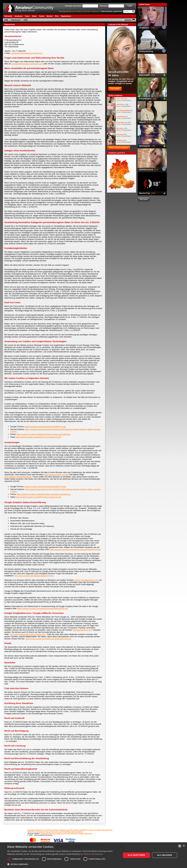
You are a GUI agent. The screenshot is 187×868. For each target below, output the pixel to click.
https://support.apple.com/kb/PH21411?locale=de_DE (38, 437)
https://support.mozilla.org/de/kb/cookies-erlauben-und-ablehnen (44, 434)
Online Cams (144, 5)
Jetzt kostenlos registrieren (112, 11)
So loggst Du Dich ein (54, 832)
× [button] (184, 846)
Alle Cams (144, 199)
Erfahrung (42, 832)
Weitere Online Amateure (119, 148)
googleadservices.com (83, 630)
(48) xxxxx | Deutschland (119, 106)
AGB (6, 20)
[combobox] (180, 846)
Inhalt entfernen (72, 833)
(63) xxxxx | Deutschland (120, 112)
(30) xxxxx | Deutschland (119, 136)
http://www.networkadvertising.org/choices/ (28, 634)
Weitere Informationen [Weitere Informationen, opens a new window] (93, 854)
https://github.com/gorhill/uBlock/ (18, 477)
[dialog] (93, 855)
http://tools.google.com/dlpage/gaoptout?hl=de (34, 576)
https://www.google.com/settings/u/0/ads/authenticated (49, 639)
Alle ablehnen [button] (165, 855)
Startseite (31, 830)
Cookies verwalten (95, 830)
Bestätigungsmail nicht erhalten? (71, 11)
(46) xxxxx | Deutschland (119, 142)
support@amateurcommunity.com (53, 833)
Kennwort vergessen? (92, 11)
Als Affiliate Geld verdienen (73, 832)
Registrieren (40, 830)
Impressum (16, 20)
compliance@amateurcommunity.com (27, 53)
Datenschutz (64, 830)
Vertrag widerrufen (86, 833)
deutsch (128, 20)
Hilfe (26, 20)
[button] (63, 864)
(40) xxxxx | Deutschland (119, 124)
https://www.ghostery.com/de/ (56, 475)
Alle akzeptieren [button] (136, 855)
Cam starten (115, 89)
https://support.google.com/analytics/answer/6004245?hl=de (75, 549)
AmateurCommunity (31, 8)
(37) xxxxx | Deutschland (119, 118)
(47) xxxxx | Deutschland (119, 100)
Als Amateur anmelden (79, 830)
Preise (34, 832)
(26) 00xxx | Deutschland (119, 130)
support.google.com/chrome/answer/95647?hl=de (45, 427)
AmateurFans (107, 830)
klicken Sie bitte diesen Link (86, 580)
